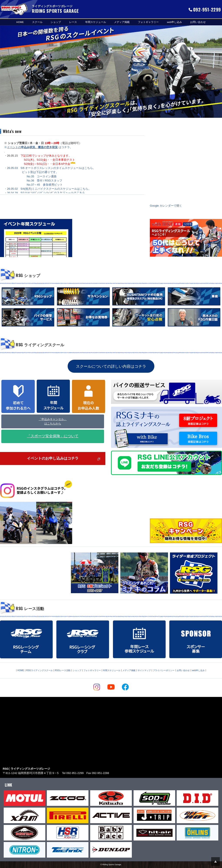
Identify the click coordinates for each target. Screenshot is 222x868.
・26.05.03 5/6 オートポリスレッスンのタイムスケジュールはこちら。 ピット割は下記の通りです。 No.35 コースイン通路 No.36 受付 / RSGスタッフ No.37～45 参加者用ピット (50, 176)
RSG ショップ (28, 275)
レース (73, 22)
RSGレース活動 (63, 670)
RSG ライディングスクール (40, 345)
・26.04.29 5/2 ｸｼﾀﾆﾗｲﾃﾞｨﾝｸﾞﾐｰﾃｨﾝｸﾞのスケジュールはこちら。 (46, 193)
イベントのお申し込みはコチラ (53, 459)
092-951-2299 (207, 10)
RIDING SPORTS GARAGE (14, 9)
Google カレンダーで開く (166, 206)
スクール (37, 22)
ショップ (56, 22)
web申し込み (174, 22)
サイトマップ (144, 670)
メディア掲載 (122, 22)
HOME (20, 22)
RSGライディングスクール (39, 670)
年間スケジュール (96, 22)
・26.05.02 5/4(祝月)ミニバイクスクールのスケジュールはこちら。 (48, 189)
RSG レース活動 (30, 608)
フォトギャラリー (148, 22)
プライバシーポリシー (164, 670)
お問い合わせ (198, 22)
